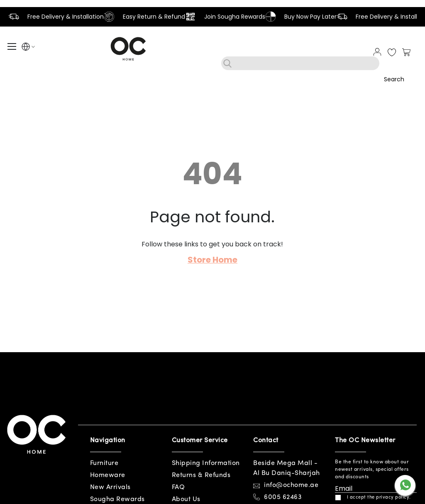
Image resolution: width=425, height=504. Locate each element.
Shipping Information (206, 463)
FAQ (178, 487)
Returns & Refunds (201, 475)
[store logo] (128, 49)
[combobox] (300, 63)
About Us (186, 499)
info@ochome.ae (291, 485)
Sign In (377, 52)
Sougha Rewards (117, 499)
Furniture (104, 463)
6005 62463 (283, 497)
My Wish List (392, 53)
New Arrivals (110, 487)
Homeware (108, 475)
